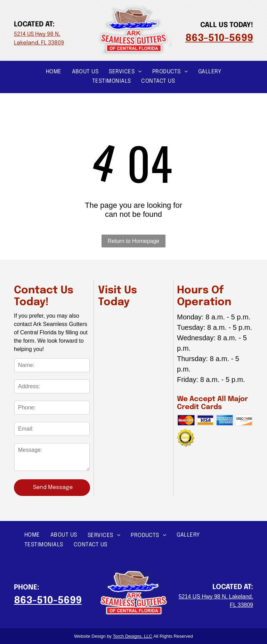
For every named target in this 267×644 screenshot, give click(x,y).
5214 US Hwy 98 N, (37, 34)
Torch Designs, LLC (133, 636)
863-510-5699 (219, 38)
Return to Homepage (134, 241)
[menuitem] (54, 71)
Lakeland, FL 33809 (39, 43)
